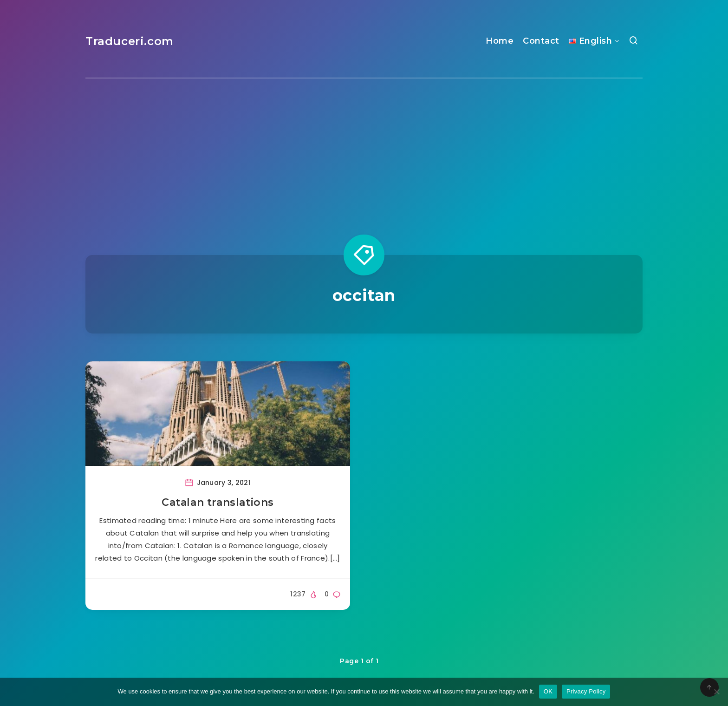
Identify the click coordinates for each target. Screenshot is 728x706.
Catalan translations (218, 502)
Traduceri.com (130, 41)
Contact (541, 41)
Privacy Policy (586, 691)
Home (500, 41)
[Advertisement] (364, 148)
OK (548, 691)
